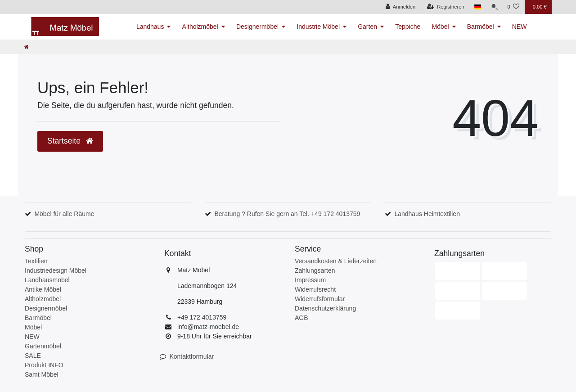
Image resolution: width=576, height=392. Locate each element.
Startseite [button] (70, 141)
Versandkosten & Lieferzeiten (336, 261)
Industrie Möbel (318, 27)
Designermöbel (257, 27)
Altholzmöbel (200, 27)
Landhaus (150, 27)
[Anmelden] (399, 7)
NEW (520, 27)
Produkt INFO (44, 365)
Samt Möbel (42, 374)
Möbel (440, 27)
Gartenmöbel (43, 346)
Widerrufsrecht (315, 289)
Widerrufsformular (320, 299)
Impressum (310, 280)
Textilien (36, 261)
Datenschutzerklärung (325, 308)
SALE (33, 356)
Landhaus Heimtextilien (427, 214)
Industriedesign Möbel (56, 270)
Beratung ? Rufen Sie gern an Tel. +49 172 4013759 (287, 214)
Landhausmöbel (47, 280)
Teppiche (408, 27)
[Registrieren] (444, 7)
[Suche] (493, 7)
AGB (301, 318)
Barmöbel (481, 27)
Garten (367, 27)
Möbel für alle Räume (64, 214)
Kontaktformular (191, 356)
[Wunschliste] (513, 7)
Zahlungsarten (315, 270)
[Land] (476, 7)
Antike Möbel (43, 289)
